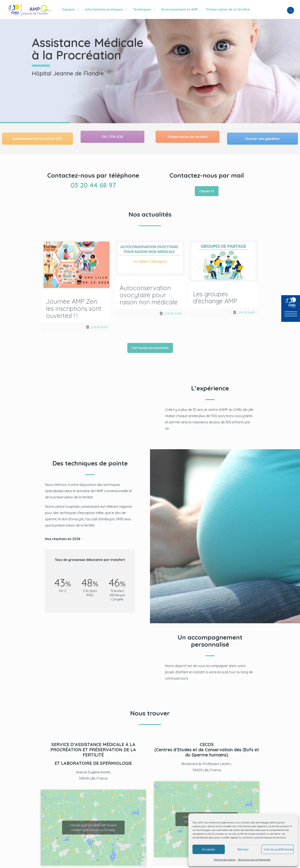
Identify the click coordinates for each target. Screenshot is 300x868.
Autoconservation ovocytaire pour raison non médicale (149, 295)
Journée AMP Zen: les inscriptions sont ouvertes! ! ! (74, 309)
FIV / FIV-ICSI (112, 137)
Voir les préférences (278, 849)
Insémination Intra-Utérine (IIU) (38, 139)
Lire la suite (99, 327)
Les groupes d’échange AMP (215, 297)
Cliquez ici (207, 191)
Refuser (243, 849)
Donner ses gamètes (262, 139)
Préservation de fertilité (188, 137)
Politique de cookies (225, 860)
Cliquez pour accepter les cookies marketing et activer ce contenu (93, 827)
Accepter (209, 849)
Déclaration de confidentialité (254, 860)
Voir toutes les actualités (150, 348)
